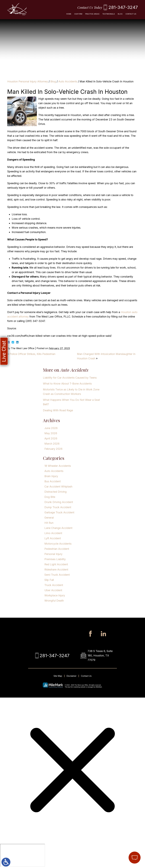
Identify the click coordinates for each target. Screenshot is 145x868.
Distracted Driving (55, 492)
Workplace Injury (55, 595)
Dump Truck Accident (58, 507)
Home (69, 14)
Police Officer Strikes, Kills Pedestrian (32, 354)
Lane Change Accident (58, 528)
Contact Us (131, 14)
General (49, 518)
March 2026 (52, 444)
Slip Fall (49, 580)
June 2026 (51, 428)
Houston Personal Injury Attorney (28, 81)
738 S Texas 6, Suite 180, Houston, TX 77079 (100, 655)
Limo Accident (53, 533)
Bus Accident (53, 481)
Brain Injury (51, 476)
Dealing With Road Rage (58, 410)
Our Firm (78, 14)
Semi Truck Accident (57, 575)
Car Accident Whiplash (58, 487)
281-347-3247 (123, 7)
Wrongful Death (54, 601)
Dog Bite (50, 497)
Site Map (58, 676)
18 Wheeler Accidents (58, 466)
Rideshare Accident (56, 570)
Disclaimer (72, 676)
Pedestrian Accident (57, 549)
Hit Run (49, 523)
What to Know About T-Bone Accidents (67, 384)
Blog (120, 14)
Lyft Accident (53, 538)
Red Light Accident (56, 564)
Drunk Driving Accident (59, 502)
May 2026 (51, 433)
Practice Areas (92, 14)
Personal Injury (53, 554)
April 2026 (51, 438)
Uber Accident (53, 590)
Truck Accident (54, 585)
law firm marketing (74, 687)
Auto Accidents (68, 81)
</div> (22, 855)
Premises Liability (55, 559)
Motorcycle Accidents (58, 544)
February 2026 (53, 449)
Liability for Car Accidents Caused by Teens (70, 378)
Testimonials (109, 14)
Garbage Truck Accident (59, 512)
